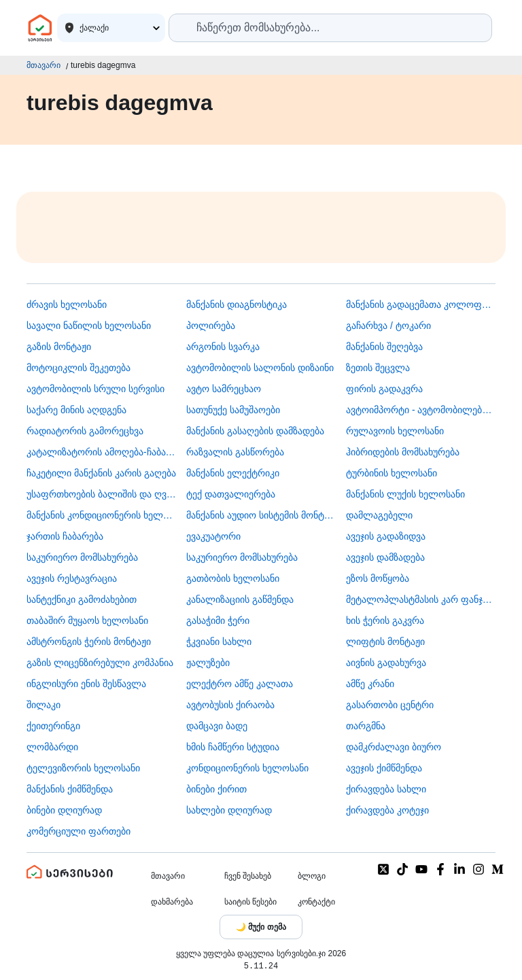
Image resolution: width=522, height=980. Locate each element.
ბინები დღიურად (64, 810)
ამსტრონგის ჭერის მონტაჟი (89, 642)
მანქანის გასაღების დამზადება (255, 431)
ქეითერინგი (53, 726)
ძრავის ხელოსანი (67, 304)
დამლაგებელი (379, 515)
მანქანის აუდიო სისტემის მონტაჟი (261, 515)
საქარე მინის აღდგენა (76, 410)
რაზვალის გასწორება (235, 452)
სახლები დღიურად (229, 810)
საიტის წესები (250, 902)
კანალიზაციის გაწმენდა (240, 599)
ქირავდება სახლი (386, 789)
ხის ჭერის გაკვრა (385, 620)
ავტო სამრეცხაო (224, 389)
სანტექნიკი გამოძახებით (82, 599)
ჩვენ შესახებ (248, 876)
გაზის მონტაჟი (59, 347)
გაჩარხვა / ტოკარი (388, 326)
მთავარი (43, 65)
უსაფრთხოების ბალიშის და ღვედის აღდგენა (101, 494)
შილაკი (43, 705)
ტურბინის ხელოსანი (391, 473)
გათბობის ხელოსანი (233, 578)
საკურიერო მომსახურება (82, 557)
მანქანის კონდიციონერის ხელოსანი (101, 515)
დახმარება (172, 902)
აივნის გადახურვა (386, 663)
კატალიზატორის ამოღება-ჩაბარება (101, 452)
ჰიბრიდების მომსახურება (403, 452)
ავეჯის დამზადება (385, 557)
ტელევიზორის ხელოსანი (83, 768)
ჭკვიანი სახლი (219, 642)
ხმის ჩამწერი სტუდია (233, 747)
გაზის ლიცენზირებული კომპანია (100, 663)
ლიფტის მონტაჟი (385, 642)
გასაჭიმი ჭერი (218, 620)
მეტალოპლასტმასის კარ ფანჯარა (421, 599)
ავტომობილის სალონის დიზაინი (260, 368)
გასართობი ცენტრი (390, 705)
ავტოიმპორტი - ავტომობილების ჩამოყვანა (421, 410)
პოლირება (211, 326)
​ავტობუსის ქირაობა (230, 705)
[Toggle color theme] (261, 927)
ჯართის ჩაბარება (65, 536)
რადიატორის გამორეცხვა (85, 431)
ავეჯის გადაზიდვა (386, 536)
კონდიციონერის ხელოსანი (247, 768)
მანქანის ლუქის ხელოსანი (405, 494)
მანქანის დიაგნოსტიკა (237, 304)
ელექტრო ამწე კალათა (240, 684)
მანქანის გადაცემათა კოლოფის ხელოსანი (421, 304)
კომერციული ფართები (79, 831)
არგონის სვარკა (223, 347)
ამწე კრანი (370, 684)
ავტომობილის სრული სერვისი (95, 389)
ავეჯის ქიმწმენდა (384, 768)
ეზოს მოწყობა (378, 578)
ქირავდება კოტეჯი (387, 810)
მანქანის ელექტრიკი (233, 473)
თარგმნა (366, 726)
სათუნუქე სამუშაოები (233, 410)
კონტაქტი (316, 902)
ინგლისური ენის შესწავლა (86, 684)
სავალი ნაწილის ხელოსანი (89, 326)
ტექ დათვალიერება (231, 494)
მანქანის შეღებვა (384, 347)
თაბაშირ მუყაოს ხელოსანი (87, 620)
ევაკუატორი (213, 536)
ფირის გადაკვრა (384, 389)
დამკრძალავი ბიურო (394, 747)
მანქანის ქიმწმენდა (70, 789)
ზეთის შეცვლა (378, 368)
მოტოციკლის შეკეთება (79, 368)
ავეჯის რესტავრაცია (72, 578)
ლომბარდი (52, 747)
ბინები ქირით (216, 789)
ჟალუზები (208, 663)
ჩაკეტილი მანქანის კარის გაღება (101, 473)
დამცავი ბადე (217, 726)
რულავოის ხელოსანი (395, 431)
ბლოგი (312, 876)
